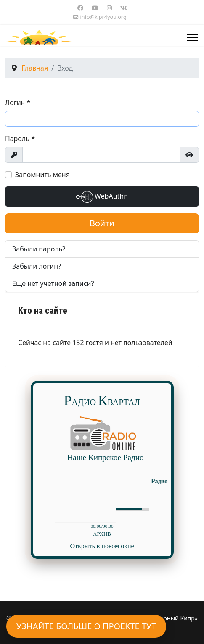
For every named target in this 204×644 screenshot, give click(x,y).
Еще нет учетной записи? (53, 283)
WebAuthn (102, 197)
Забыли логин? (37, 266)
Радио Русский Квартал (162, 481)
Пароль (20, 139)
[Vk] (124, 8)
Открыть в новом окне (102, 546)
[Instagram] (109, 8)
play (69, 509)
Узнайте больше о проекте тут (86, 626)
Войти (102, 223)
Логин (18, 102)
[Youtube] (95, 8)
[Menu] (192, 37)
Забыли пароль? (39, 249)
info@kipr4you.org (103, 17)
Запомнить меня (42, 175)
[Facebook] (80, 8)
